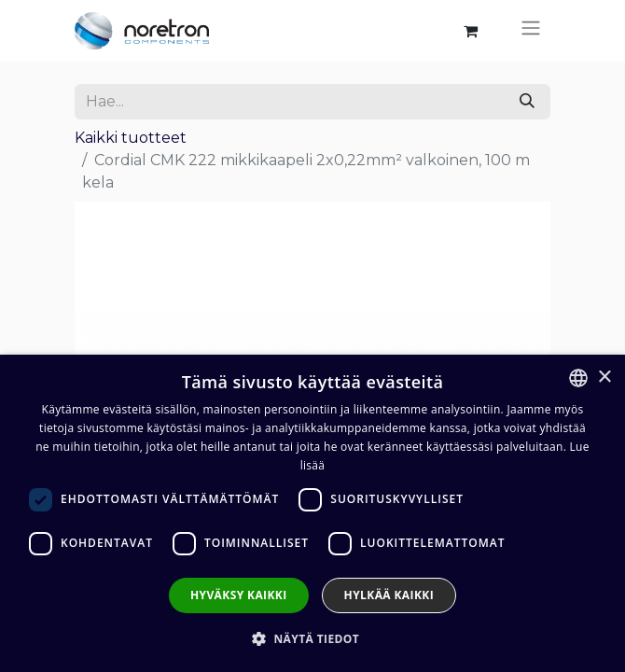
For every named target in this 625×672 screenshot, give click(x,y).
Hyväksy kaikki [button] (239, 595)
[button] (312, 638)
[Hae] (527, 102)
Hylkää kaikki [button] (389, 595)
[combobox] (578, 378)
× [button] (604, 378)
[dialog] (312, 513)
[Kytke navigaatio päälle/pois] (531, 31)
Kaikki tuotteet (131, 138)
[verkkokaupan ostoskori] (470, 31)
